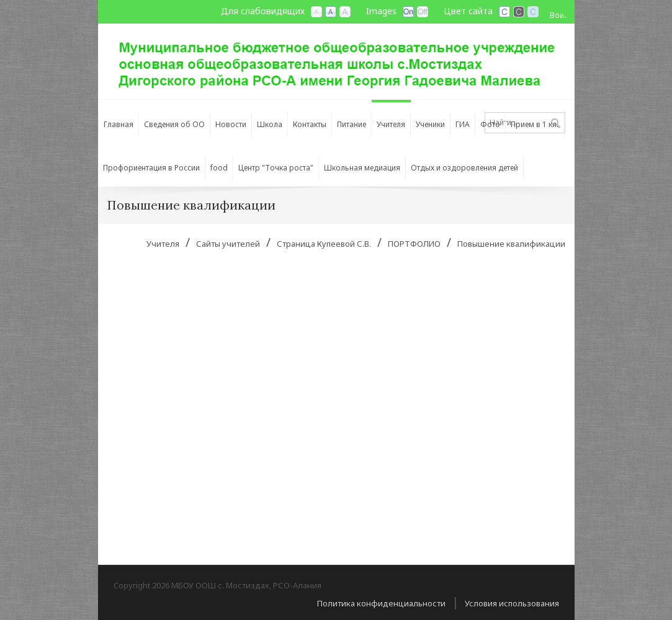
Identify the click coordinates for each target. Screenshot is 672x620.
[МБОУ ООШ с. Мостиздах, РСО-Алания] (336, 60)
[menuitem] (175, 122)
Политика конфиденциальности (381, 603)
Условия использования (512, 603)
